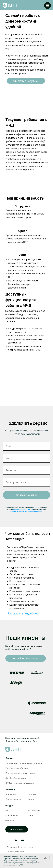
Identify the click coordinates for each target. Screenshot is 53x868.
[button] (17, 829)
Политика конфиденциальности (20, 847)
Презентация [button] (12, 815)
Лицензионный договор (16, 851)
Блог (8, 810)
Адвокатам (11, 794)
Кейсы (31, 799)
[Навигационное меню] (47, 5)
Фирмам (32, 794)
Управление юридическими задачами (24, 763)
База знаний (34, 810)
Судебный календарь (16, 778)
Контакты (10, 820)
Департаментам (13, 799)
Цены (31, 815)
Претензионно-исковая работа (21, 773)
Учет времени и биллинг (17, 768)
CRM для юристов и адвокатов (20, 783)
